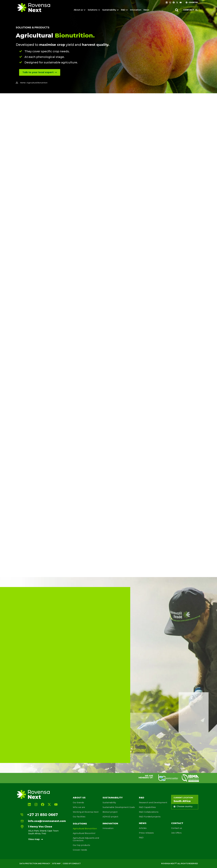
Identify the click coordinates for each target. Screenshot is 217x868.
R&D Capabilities (147, 807)
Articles (143, 828)
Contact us (177, 828)
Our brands (78, 803)
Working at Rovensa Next (86, 812)
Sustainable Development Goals (119, 807)
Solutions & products (33, 28)
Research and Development (153, 803)
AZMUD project (110, 817)
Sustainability (113, 798)
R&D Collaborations (149, 812)
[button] (177, 10)
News (143, 823)
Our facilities (79, 817)
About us (79, 798)
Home (23, 83)
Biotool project (110, 812)
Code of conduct (72, 864)
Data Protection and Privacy (35, 864)
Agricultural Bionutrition (85, 829)
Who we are (79, 807)
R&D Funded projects (150, 817)
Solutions (80, 824)
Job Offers (176, 833)
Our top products (81, 845)
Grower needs (80, 850)
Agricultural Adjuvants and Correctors (86, 839)
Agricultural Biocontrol (84, 833)
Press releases (146, 833)
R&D (142, 798)
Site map (56, 864)
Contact (177, 823)
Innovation (110, 823)
